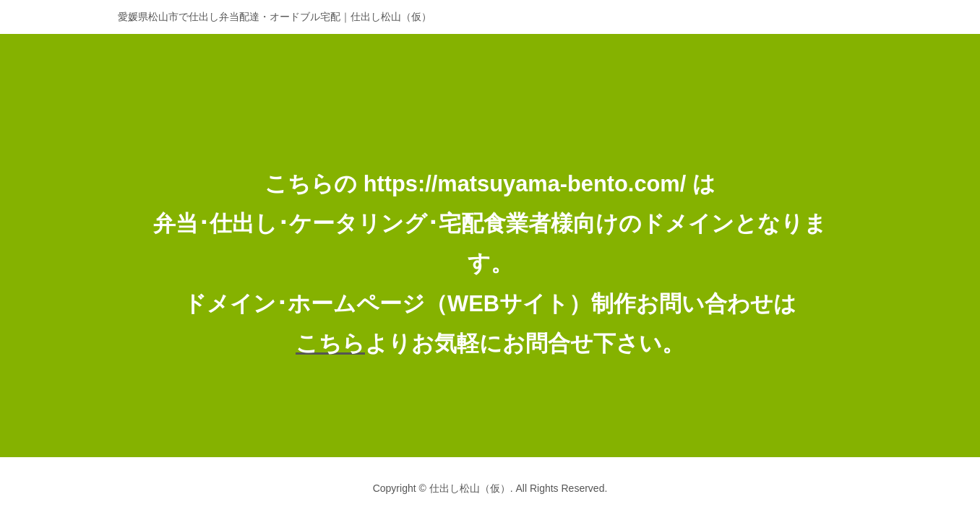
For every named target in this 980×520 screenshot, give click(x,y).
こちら (330, 343)
